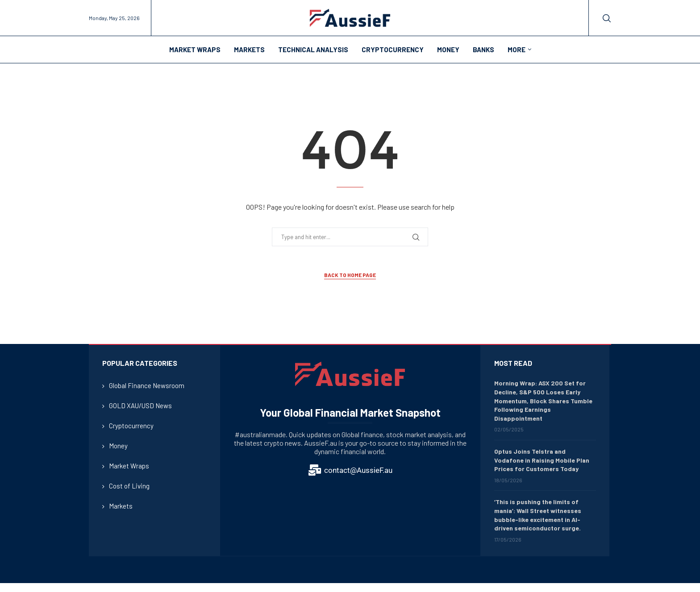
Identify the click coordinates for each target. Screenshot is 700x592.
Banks (483, 50)
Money (448, 50)
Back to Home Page (350, 275)
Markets (249, 50)
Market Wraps (195, 50)
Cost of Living (129, 486)
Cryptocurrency (393, 50)
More (517, 50)
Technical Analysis (313, 50)
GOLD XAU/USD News (140, 406)
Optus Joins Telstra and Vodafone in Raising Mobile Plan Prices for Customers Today (542, 460)
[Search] (607, 18)
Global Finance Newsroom (147, 385)
